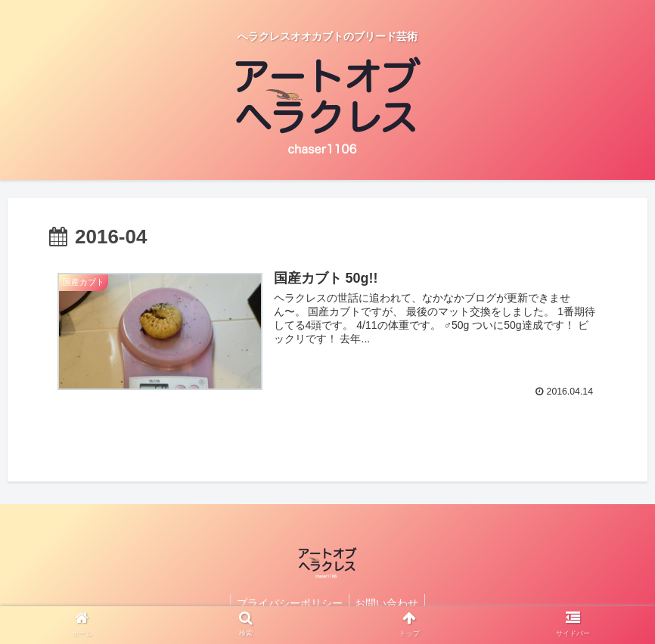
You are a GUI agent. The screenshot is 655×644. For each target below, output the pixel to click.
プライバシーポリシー (288, 602)
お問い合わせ (389, 602)
